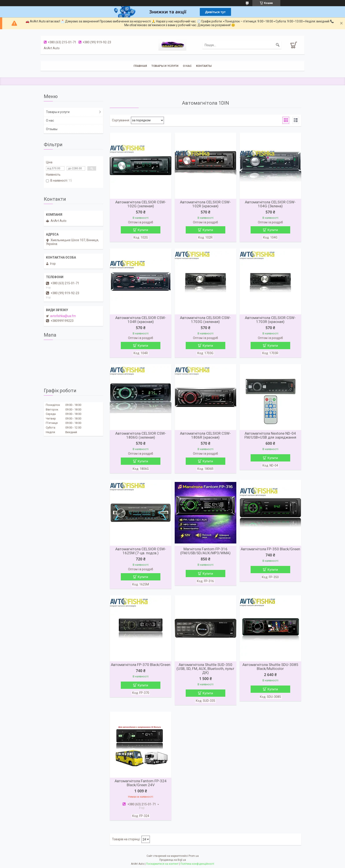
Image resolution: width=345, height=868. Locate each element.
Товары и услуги (165, 66)
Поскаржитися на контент (162, 864)
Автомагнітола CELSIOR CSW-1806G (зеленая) (141, 435)
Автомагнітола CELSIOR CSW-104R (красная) (141, 320)
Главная (140, 66)
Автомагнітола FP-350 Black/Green (270, 549)
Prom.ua (194, 856)
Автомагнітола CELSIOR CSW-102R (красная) (205, 204)
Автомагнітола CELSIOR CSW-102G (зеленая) (141, 204)
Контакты (204, 66)
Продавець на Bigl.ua (173, 860)
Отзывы (52, 129)
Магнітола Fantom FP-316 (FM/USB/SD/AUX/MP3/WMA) (205, 551)
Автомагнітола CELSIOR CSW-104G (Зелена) (270, 204)
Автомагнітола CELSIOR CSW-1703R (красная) (270, 320)
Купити (143, 230)
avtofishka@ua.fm (63, 316)
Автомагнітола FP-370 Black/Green (141, 665)
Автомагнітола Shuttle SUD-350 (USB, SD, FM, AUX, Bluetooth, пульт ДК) (205, 669)
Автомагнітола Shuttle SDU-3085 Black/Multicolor (270, 667)
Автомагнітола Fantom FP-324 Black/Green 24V (141, 783)
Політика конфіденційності (197, 864)
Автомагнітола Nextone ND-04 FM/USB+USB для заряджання (270, 435)
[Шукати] (278, 45)
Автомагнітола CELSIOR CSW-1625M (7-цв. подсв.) (141, 551)
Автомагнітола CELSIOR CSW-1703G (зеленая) (205, 320)
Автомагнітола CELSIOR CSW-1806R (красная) (205, 435)
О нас (187, 66)
